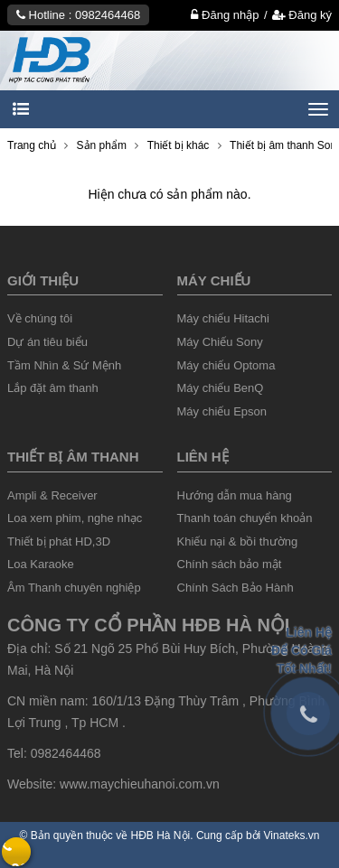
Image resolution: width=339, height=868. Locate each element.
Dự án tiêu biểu (47, 342)
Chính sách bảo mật (230, 564)
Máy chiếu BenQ (221, 388)
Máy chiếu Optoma (226, 365)
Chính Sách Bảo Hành (235, 588)
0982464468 (108, 15)
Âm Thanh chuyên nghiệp (74, 588)
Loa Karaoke (41, 564)
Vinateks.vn (292, 835)
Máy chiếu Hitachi (223, 318)
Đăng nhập (225, 15)
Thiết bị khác (179, 145)
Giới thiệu (43, 280)
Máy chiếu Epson (222, 411)
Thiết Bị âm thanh (73, 457)
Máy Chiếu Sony (220, 342)
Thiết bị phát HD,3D (59, 541)
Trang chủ (32, 145)
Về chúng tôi (40, 318)
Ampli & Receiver (52, 495)
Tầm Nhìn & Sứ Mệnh (64, 365)
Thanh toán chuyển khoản (245, 518)
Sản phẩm (102, 145)
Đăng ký (302, 15)
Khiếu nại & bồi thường (238, 541)
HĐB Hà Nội (161, 835)
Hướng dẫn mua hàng (235, 495)
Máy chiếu (214, 280)
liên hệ (203, 457)
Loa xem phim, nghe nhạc (75, 518)
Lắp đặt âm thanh (53, 388)
